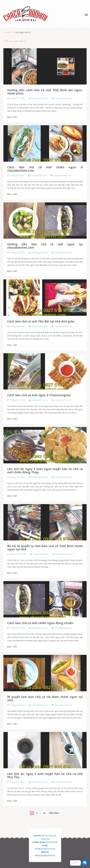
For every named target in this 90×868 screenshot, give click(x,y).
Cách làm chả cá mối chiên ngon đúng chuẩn (40, 623)
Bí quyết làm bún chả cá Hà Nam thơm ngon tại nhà (45, 698)
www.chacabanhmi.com (45, 855)
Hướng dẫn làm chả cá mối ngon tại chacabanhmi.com (45, 246)
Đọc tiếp (12, 117)
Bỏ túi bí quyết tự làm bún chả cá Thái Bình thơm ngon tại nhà (45, 548)
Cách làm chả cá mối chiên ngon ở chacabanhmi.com (45, 169)
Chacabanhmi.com (40, 98)
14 (45, 813)
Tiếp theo (54, 813)
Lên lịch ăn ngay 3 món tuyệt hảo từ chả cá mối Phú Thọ (45, 775)
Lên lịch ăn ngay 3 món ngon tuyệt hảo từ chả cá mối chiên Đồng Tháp (45, 471)
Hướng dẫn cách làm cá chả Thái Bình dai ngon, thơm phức (45, 92)
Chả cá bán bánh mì (63, 98)
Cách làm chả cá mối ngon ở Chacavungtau (39, 395)
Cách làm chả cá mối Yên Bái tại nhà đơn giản (41, 321)
